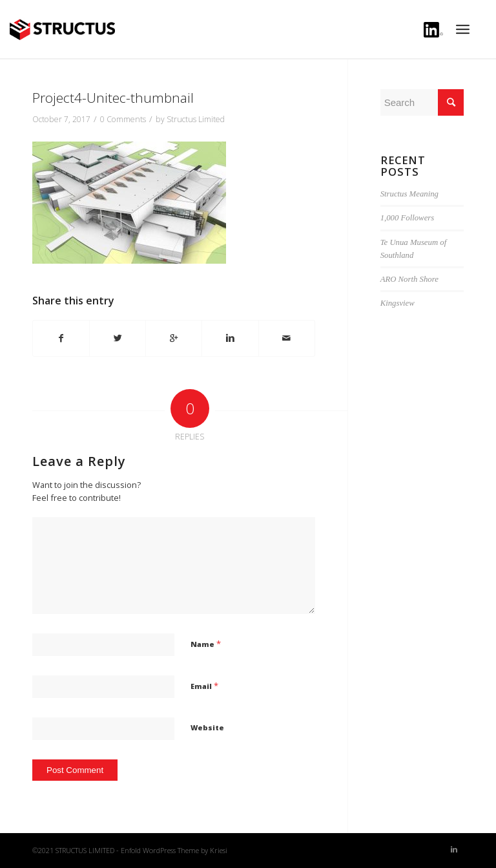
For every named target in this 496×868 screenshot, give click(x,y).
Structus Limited (196, 119)
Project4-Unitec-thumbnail (113, 98)
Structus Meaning (409, 194)
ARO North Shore (409, 279)
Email (204, 686)
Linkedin (433, 32)
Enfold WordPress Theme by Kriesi (174, 850)
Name (206, 644)
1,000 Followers (408, 218)
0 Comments (123, 119)
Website (207, 727)
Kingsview (398, 303)
